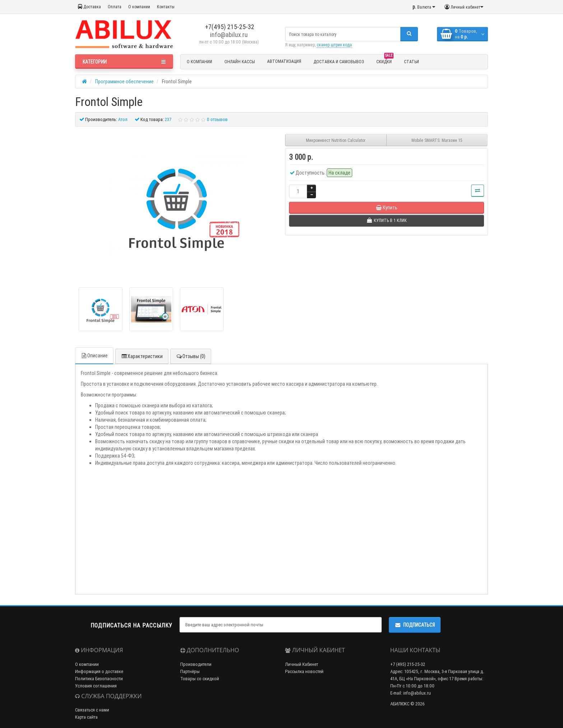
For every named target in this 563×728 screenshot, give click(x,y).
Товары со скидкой (200, 679)
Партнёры (190, 671)
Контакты (166, 7)
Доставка (89, 7)
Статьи (411, 62)
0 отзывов (217, 119)
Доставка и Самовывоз (339, 62)
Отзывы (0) (191, 356)
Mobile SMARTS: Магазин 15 (437, 140)
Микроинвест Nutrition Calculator (336, 140)
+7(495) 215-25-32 (229, 27)
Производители (196, 664)
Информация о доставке (99, 671)
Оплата (115, 7)
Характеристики (142, 356)
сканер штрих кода (334, 45)
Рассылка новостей (304, 671)
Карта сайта (86, 717)
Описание (94, 356)
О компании (139, 7)
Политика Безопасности (99, 679)
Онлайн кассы (240, 62)
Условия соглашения (96, 686)
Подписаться (415, 625)
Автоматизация (284, 61)
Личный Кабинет (302, 664)
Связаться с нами (92, 710)
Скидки (385, 61)
